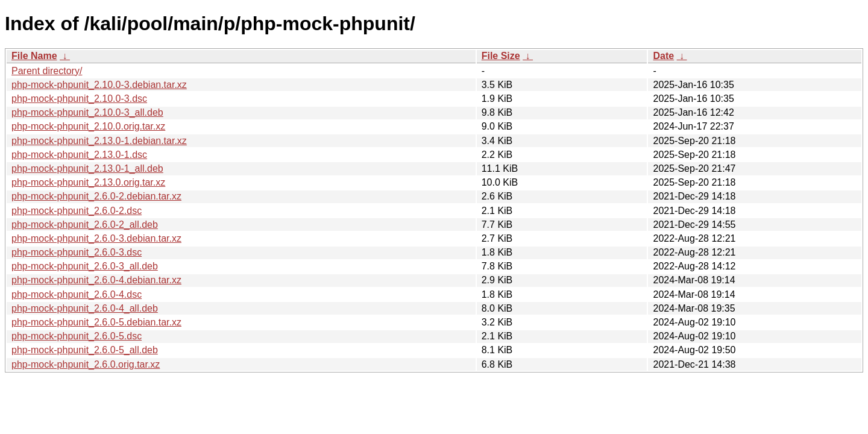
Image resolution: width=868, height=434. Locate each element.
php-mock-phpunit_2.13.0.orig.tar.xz (88, 182)
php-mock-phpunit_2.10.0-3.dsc (79, 99)
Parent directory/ (47, 71)
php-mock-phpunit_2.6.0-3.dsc (77, 252)
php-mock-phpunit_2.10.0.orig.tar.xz (88, 126)
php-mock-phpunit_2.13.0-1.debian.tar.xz (99, 141)
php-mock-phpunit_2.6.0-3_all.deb (85, 266)
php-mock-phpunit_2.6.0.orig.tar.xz (86, 364)
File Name (34, 56)
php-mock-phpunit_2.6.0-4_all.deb (85, 308)
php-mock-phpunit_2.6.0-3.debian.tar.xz (96, 238)
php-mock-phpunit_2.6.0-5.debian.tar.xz (96, 322)
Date (663, 56)
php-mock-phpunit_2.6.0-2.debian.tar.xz (96, 196)
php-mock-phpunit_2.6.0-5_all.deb (85, 350)
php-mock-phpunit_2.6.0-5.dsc (77, 336)
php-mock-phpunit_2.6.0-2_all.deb (85, 225)
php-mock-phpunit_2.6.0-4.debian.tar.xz (96, 280)
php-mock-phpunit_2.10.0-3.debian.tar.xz (99, 85)
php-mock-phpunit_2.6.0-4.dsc (77, 294)
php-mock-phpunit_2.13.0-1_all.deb (87, 168)
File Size (501, 56)
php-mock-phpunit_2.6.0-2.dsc (77, 211)
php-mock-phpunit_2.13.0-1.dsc (79, 155)
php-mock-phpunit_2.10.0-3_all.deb (87, 112)
